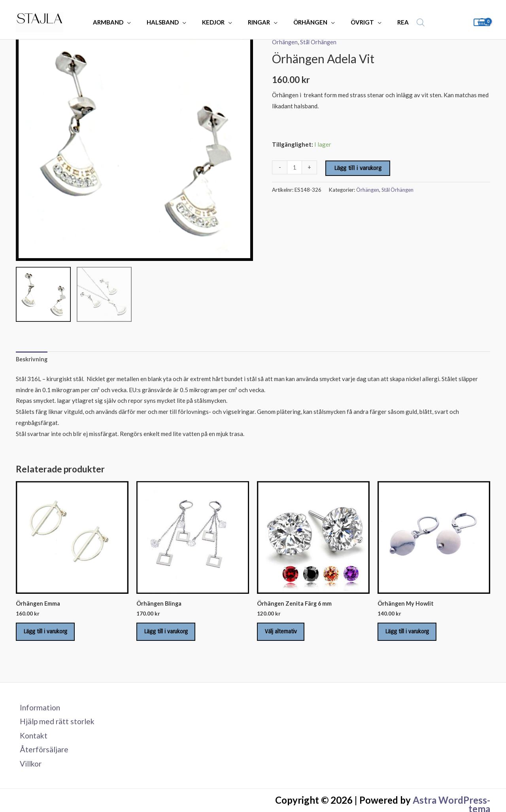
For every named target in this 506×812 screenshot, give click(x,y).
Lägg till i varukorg (358, 168)
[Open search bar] (405, 22)
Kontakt (30, 742)
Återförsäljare (41, 757)
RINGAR (257, 22)
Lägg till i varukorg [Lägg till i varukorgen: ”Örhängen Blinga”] (171, 634)
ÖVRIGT (353, 22)
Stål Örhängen (320, 42)
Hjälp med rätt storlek (55, 727)
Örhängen (285, 42)
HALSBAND (169, 22)
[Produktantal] (295, 167)
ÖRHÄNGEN (305, 22)
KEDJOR (216, 22)
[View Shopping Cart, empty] (482, 22)
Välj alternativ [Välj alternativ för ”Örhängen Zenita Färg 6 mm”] (285, 634)
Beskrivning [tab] (32, 359)
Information (37, 713)
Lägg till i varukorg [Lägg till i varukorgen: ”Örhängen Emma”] (50, 634)
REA (390, 22)
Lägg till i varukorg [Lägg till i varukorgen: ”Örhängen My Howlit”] (412, 634)
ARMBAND (118, 22)
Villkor (28, 772)
